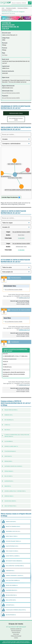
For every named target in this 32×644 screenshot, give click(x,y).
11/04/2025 (21, 238)
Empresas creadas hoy (16, 629)
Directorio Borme (16, 632)
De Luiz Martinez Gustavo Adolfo (11, 93)
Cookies (16, 638)
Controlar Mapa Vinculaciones (10, 197)
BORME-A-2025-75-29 (24, 298)
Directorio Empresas (16, 630)
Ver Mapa (5, 55)
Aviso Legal (16, 634)
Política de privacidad (16, 636)
